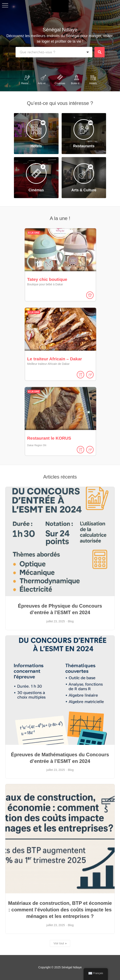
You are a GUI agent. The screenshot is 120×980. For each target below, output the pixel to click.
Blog (71, 619)
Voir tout (59, 941)
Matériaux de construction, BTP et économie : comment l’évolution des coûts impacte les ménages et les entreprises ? (60, 908)
